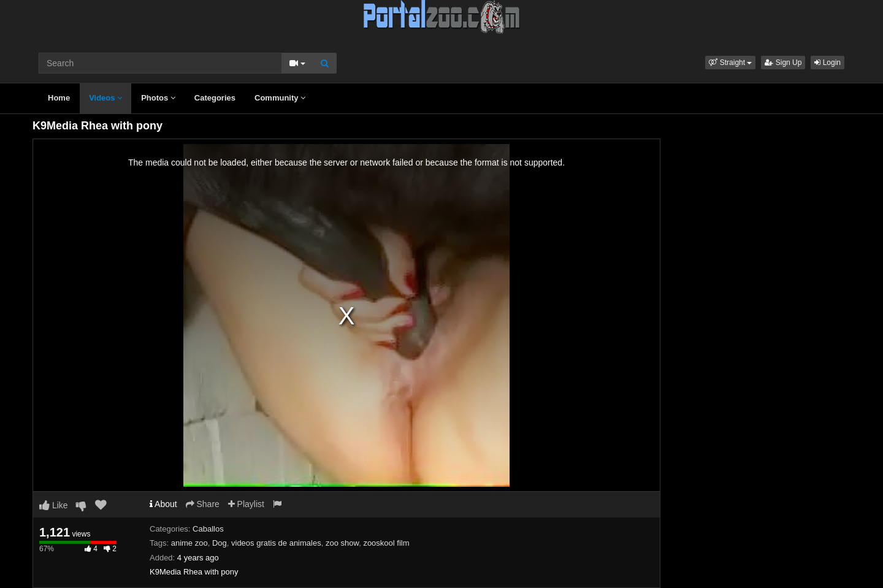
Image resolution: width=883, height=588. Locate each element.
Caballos (208, 529)
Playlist (246, 504)
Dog (220, 543)
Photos (158, 98)
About (163, 504)
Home (59, 98)
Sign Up (783, 63)
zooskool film (386, 543)
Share (203, 504)
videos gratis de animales (276, 543)
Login (828, 63)
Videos (105, 98)
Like (54, 505)
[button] (730, 63)
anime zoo (189, 543)
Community (280, 98)
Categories (215, 98)
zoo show (342, 543)
